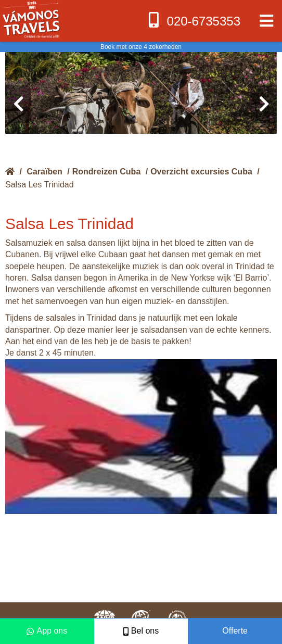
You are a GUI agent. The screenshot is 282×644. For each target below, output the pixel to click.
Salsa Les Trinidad (40, 185)
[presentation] (18, 104)
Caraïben (44, 172)
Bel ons (141, 631)
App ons (47, 631)
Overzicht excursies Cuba (201, 172)
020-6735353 (193, 20)
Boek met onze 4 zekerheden (141, 47)
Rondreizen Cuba (107, 172)
